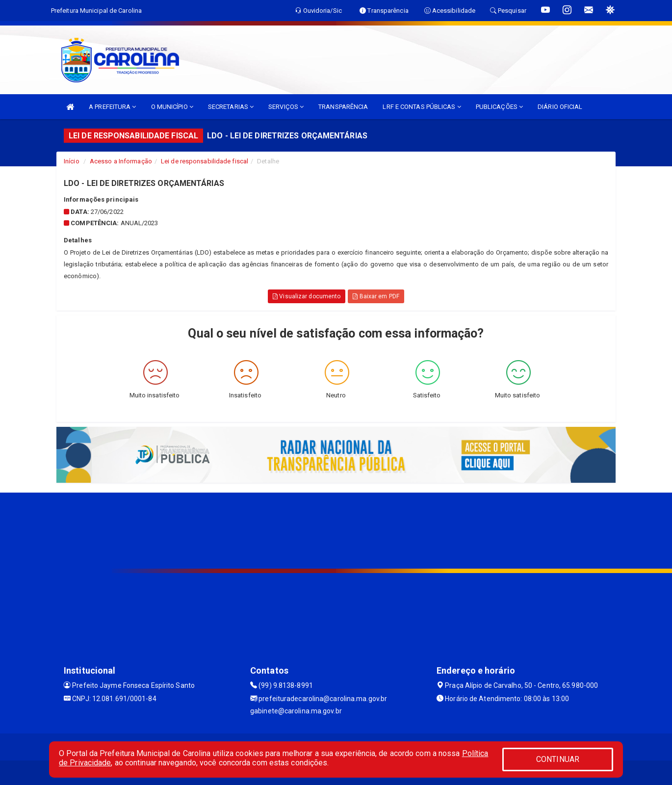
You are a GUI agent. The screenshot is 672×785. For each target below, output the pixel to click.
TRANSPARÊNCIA (343, 107)
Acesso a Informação (121, 161)
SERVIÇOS (286, 107)
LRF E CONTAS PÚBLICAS (422, 107)
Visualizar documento (307, 296)
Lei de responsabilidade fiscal (205, 161)
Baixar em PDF (376, 296)
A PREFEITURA (112, 107)
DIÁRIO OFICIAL (560, 107)
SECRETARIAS (231, 107)
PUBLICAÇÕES (499, 107)
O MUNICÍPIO (172, 107)
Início (72, 161)
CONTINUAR (558, 759)
